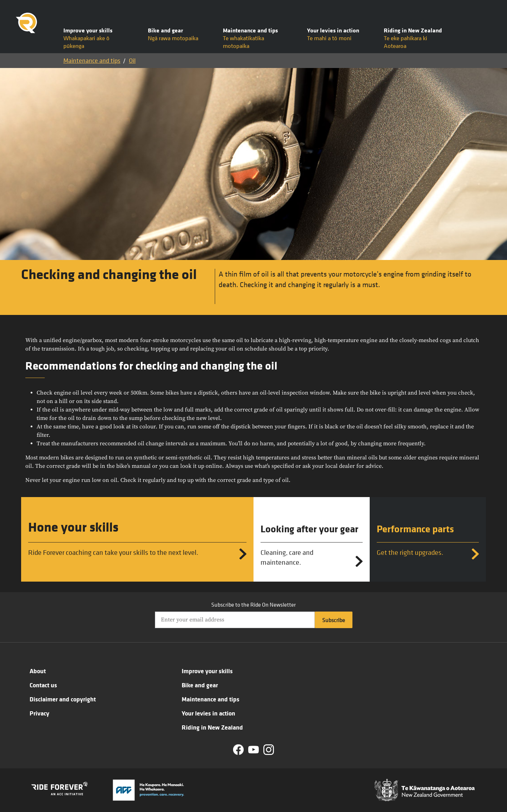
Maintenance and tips (92, 60)
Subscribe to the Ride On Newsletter (254, 605)
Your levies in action (208, 713)
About (38, 671)
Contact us (43, 685)
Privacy (39, 713)
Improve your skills (207, 671)
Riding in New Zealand (212, 727)
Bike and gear (200, 685)
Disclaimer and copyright (63, 699)
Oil (132, 60)
